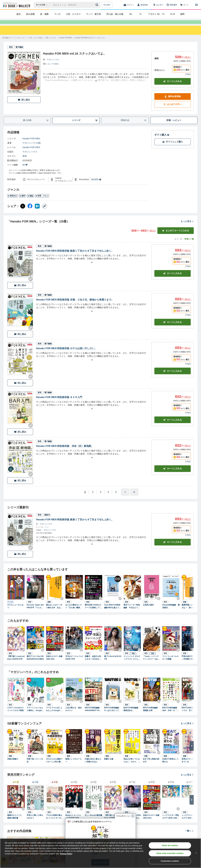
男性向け (12, 201)
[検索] (97, 5)
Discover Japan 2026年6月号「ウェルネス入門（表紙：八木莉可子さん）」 (35, 612)
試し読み (24, 105)
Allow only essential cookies (170, 853)
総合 (19, 14)
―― (47, 532)
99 (25, 170)
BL (131, 14)
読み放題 (30, 14)
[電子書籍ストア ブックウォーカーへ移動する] (14, 43)
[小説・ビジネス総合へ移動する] (36, 43)
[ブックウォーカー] (16, 5)
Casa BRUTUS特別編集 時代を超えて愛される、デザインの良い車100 (113, 612)
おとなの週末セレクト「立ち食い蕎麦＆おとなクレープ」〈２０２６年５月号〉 (74, 612)
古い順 (178, 244)
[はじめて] (158, 5)
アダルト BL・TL (157, 14)
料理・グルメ (42, 201)
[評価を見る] (51, 69)
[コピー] (44, 212)
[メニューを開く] (196, 5)
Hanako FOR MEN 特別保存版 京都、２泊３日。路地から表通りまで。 (75, 305)
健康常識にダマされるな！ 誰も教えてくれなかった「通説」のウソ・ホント (190, 612)
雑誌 (30, 201)
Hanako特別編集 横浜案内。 (171, 612)
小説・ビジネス (73, 14)
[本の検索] (43, 5)
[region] (100, 853)
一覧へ (189, 836)
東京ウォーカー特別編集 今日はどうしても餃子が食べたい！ (132, 612)
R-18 (173, 14)
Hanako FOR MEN (31, 144)
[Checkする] (38, 98)
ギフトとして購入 (173, 147)
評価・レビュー (174, 126)
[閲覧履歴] (172, 5)
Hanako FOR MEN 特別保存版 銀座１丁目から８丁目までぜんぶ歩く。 (75, 256)
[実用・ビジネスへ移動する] (51, 43)
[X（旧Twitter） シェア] (23, 212)
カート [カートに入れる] (173, 279)
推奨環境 (96, 185)
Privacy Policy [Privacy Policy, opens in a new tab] (66, 854)
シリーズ (85, 126)
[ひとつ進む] (125, 498)
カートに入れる (173, 87)
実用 (25, 162)
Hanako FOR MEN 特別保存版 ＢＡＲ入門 (59, 403)
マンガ (57, 14)
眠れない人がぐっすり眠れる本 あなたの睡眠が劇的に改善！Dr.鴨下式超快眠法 (54, 612)
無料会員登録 (173, 102)
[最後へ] (134, 498)
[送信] (97, 5)
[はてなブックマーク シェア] (37, 212)
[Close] (196, 853)
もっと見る (187, 227)
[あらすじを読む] (96, 83)
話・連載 (44, 14)
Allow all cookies (170, 845)
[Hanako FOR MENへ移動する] (66, 43)
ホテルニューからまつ (15, 612)
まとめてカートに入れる (176, 236)
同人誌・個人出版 (115, 14)
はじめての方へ (173, 110)
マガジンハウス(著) (32, 148)
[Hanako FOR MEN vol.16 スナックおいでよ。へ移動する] (91, 43)
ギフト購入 (162, 140)
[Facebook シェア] (30, 212)
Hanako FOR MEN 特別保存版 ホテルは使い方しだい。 (66, 354)
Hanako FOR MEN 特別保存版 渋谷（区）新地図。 (65, 451)
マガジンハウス (53, 65)
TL (141, 14)
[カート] (184, 5)
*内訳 (188, 80)
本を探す (107, 5)
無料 (182, 14)
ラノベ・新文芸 (94, 14)
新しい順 (189, 244)
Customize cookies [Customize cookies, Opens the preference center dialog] (170, 861)
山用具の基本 (148, 610)
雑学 (22, 201)
